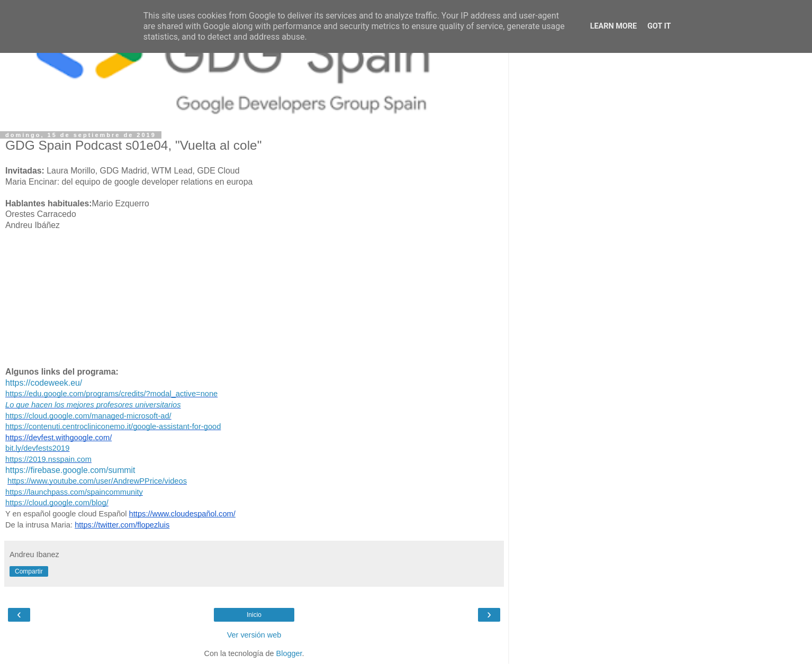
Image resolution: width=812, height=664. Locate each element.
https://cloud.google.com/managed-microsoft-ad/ (88, 416)
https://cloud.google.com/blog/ (57, 503)
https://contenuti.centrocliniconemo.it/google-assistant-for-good (113, 426)
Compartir (29, 571)
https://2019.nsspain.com (48, 459)
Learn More (613, 26)
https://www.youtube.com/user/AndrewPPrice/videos (97, 481)
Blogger (289, 653)
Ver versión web (254, 635)
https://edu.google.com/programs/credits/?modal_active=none (111, 394)
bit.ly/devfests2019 (37, 448)
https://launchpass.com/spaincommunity (74, 492)
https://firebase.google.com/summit (70, 470)
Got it (659, 26)
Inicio (254, 615)
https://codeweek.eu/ (44, 383)
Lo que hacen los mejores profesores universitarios (93, 405)
